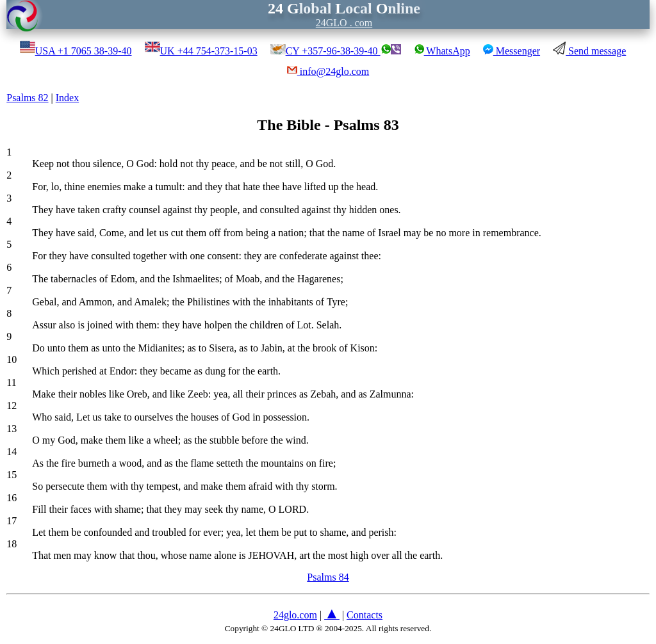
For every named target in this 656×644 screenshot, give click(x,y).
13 (12, 429)
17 (12, 521)
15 (12, 475)
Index (67, 98)
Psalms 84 (328, 577)
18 (12, 544)
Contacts (365, 615)
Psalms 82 (27, 98)
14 (12, 452)
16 (12, 498)
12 (12, 406)
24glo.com (295, 615)
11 (11, 382)
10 (12, 359)
